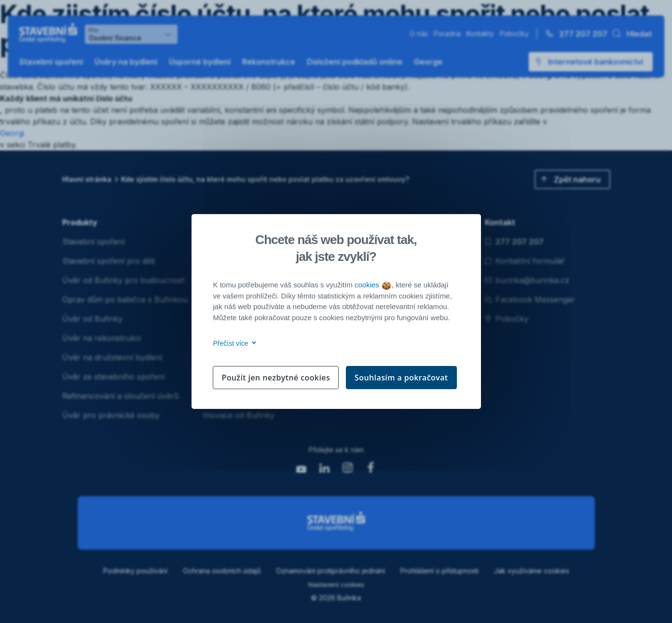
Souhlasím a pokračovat (401, 378)
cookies (373, 285)
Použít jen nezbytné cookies (276, 378)
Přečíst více (233, 343)
